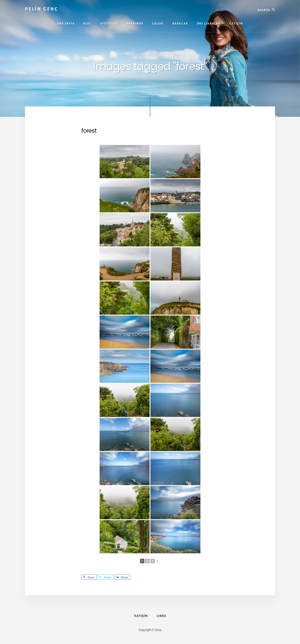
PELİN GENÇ (42, 9)
